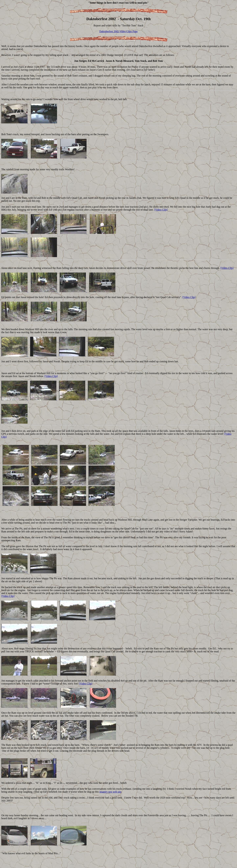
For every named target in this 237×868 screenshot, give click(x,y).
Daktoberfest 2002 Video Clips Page (118, 31)
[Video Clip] (161, 210)
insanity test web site (110, 792)
